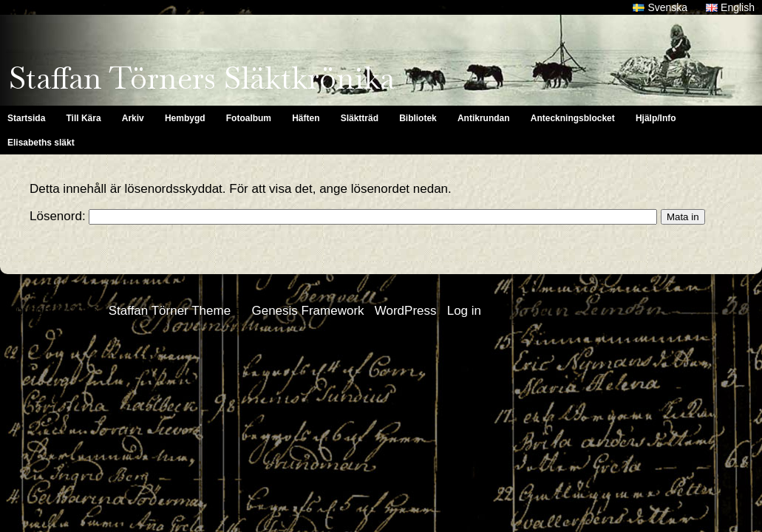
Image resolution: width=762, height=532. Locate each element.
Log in (464, 311)
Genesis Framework (307, 311)
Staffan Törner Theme (170, 311)
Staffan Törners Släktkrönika (202, 78)
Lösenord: (343, 216)
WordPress (406, 311)
